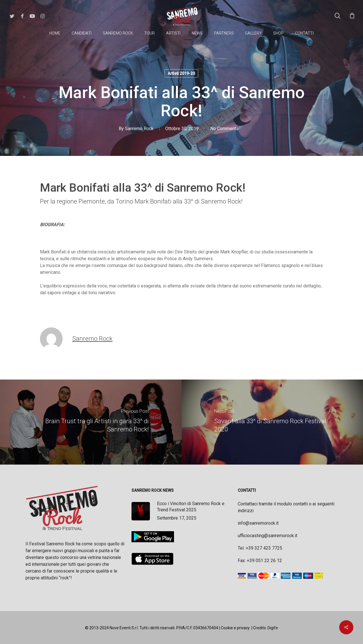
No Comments (224, 129)
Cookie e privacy (235, 628)
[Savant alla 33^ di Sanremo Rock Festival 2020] (272, 422)
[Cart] (352, 16)
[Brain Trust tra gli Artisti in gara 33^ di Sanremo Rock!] (91, 422)
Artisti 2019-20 (181, 73)
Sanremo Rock (139, 129)
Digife (273, 628)
